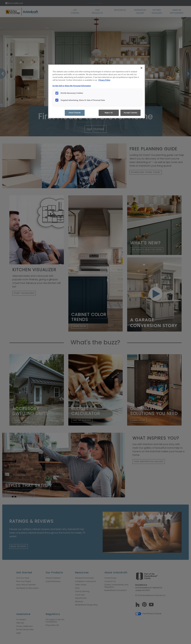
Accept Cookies (130, 113)
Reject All (109, 113)
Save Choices (75, 113)
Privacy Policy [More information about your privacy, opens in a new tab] (104, 80)
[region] (97, 91)
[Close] (141, 68)
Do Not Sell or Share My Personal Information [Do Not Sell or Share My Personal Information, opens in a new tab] (72, 86)
